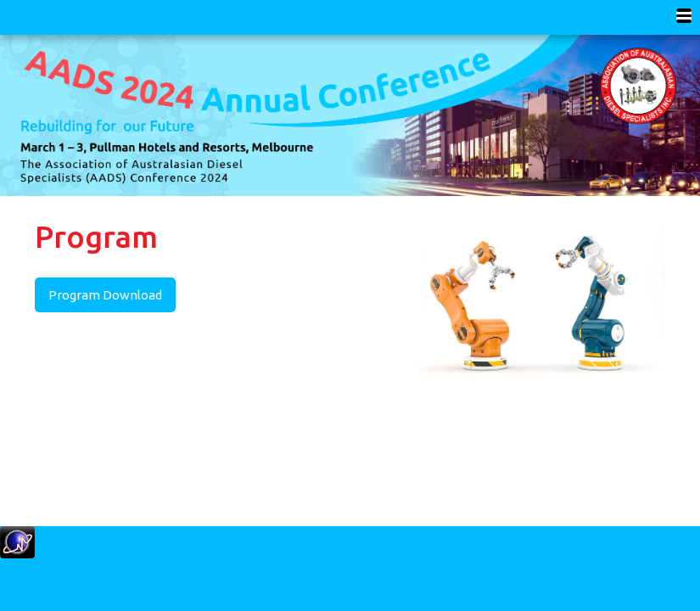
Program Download (105, 295)
